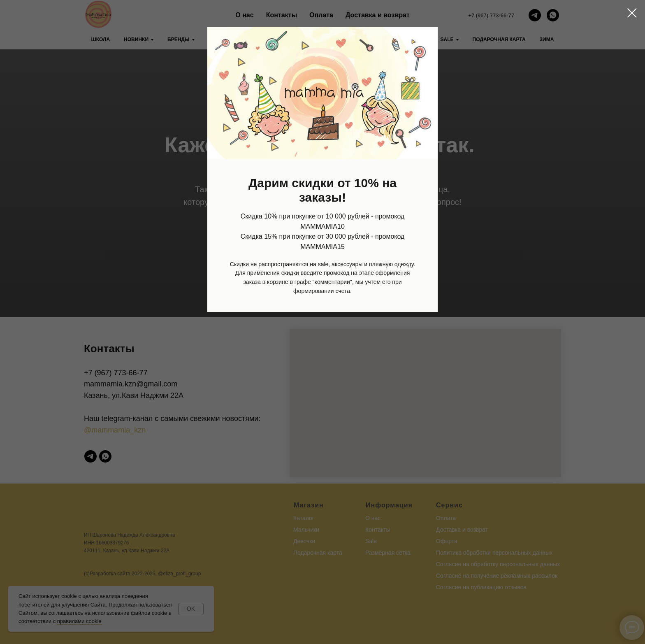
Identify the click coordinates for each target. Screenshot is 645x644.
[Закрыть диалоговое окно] (632, 13)
